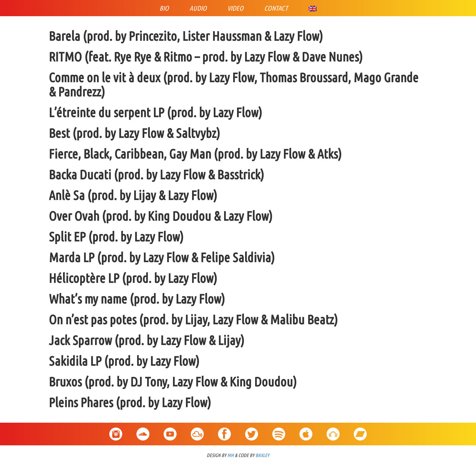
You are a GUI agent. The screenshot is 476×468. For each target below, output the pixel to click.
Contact (276, 8)
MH (231, 455)
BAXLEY (262, 455)
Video (235, 8)
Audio (198, 8)
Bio (164, 8)
